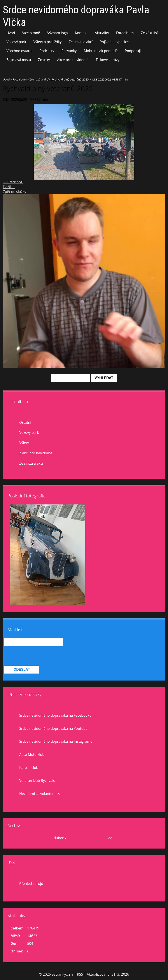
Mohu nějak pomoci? (101, 51)
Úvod (11, 33)
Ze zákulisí (149, 33)
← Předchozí (13, 182)
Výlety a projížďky (47, 42)
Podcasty (47, 51)
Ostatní (25, 422)
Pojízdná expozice (114, 42)
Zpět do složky (15, 192)
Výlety (24, 443)
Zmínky (44, 60)
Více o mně (31, 33)
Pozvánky (69, 51)
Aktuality (102, 33)
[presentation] (37, 656)
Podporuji (133, 51)
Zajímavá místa (19, 60)
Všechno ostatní (19, 51)
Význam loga (58, 33)
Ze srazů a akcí (81, 42)
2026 (71, 838)
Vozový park (16, 42)
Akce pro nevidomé (73, 60)
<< (19, 838)
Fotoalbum (125, 33)
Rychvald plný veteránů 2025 (70, 79)
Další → (9, 187)
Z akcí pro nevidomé (36, 453)
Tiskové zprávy (107, 60)
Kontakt (81, 33)
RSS (80, 974)
